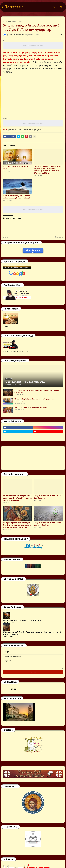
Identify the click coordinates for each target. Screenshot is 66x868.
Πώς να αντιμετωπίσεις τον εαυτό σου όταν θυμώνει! (48, 524)
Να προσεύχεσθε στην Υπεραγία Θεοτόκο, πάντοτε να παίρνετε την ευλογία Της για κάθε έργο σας (17, 525)
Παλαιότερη (58, 237)
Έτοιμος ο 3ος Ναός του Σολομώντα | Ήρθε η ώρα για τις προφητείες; (35, 400)
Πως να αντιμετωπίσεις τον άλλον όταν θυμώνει (48, 497)
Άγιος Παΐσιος (18, 21)
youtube (40, 130)
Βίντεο (19, 130)
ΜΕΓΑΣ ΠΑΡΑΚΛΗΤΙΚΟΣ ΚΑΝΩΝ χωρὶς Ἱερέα (31, 408)
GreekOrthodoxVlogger (29, 130)
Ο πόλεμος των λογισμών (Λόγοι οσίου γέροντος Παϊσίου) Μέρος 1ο (17, 197)
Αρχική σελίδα (7, 21)
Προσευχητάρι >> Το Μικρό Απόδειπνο (25, 382)
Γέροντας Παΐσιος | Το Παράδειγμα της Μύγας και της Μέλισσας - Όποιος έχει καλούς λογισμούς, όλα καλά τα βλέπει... (48, 170)
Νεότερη (7, 237)
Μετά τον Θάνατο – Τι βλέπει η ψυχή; (15, 167)
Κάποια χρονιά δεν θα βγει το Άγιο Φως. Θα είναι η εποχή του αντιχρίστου (37, 391)
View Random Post (33, 250)
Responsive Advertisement (33, 45)
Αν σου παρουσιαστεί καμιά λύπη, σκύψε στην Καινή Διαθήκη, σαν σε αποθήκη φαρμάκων (17, 498)
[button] (2, 7)
